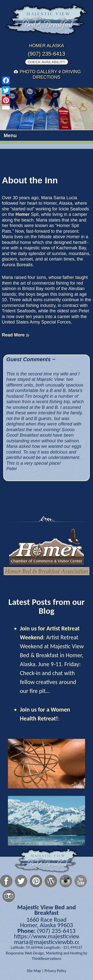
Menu (10, 135)
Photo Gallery (38, 72)
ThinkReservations (46, 959)
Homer (23, 214)
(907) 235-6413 (46, 54)
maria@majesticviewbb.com (50, 942)
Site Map (34, 971)
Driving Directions (57, 75)
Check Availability (47, 62)
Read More (13, 335)
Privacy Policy (56, 971)
